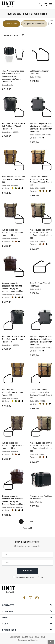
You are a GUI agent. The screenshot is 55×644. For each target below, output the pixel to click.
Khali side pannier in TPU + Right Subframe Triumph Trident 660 (14, 339)
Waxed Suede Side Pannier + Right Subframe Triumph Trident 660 (13, 446)
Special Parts (11, 24)
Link (40, 577)
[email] (27, 563)
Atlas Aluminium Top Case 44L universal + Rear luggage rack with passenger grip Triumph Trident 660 (13, 76)
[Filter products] (23, 35)
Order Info (27, 630)
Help (27, 624)
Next (33, 521)
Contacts (27, 605)
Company (27, 611)
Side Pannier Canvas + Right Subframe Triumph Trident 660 (12, 392)
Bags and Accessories (34, 24)
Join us (27, 571)
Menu (27, 617)
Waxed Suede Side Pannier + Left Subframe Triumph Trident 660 (12, 233)
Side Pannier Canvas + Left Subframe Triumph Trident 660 (14, 179)
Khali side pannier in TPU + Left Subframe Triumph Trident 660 (14, 126)
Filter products (11, 35)
